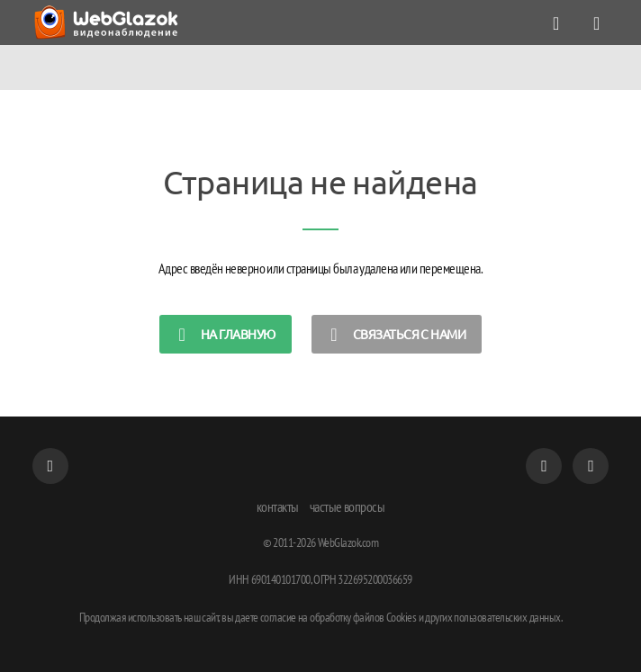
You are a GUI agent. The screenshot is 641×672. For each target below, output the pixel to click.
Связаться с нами (393, 334)
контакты (278, 506)
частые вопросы (348, 506)
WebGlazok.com (348, 542)
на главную (222, 334)
